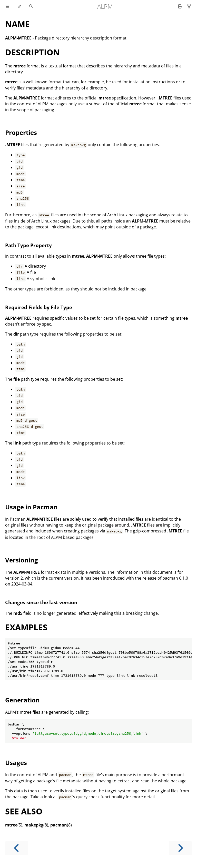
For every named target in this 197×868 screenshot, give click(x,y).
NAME (17, 24)
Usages (16, 763)
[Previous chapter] (17, 848)
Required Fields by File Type (39, 307)
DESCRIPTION (32, 52)
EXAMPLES (26, 627)
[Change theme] (19, 6)
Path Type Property (28, 245)
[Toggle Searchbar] (31, 6)
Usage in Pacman (31, 507)
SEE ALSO (24, 811)
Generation (22, 700)
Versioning (22, 560)
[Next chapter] (180, 848)
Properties (21, 132)
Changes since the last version (41, 602)
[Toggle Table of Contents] (7, 6)
